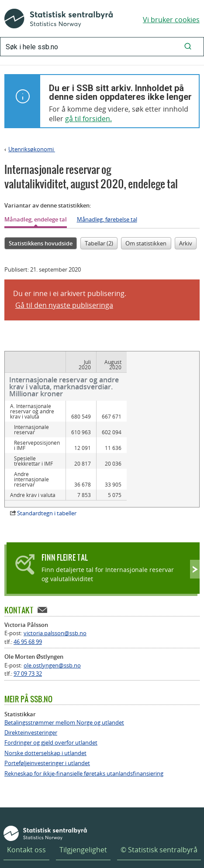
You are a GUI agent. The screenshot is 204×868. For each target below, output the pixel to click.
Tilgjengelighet (83, 811)
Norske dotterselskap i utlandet (45, 715)
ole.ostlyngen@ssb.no (52, 627)
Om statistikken (146, 243)
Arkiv (186, 243)
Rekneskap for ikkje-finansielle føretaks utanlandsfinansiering (84, 735)
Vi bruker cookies (171, 20)
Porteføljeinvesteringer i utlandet (47, 725)
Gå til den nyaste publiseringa (64, 305)
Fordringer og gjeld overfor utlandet (51, 704)
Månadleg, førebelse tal (107, 219)
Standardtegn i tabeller (47, 475)
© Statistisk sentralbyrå (159, 811)
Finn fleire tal (65, 519)
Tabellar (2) (99, 243)
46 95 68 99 (28, 603)
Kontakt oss (26, 811)
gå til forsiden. (88, 119)
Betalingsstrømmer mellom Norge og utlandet (64, 684)
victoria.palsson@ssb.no (55, 595)
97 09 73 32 (28, 635)
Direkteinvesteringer (31, 694)
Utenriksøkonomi (32, 149)
